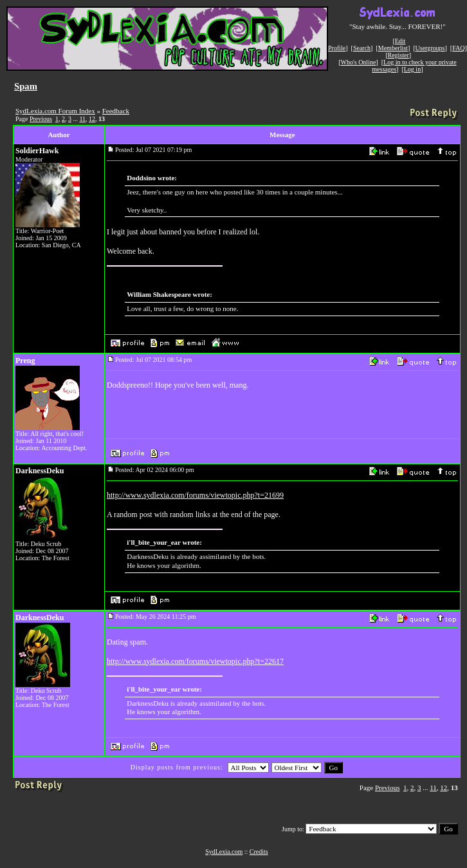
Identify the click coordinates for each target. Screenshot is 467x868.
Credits (259, 852)
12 (92, 119)
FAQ (458, 48)
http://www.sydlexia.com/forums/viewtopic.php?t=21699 (195, 495)
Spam (26, 86)
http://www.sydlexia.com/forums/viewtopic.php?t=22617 (195, 661)
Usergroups (430, 48)
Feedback (116, 111)
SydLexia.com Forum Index (55, 111)
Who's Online (359, 62)
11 (82, 119)
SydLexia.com (224, 852)
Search (362, 48)
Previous (41, 119)
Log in (412, 69)
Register (398, 55)
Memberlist (393, 48)
